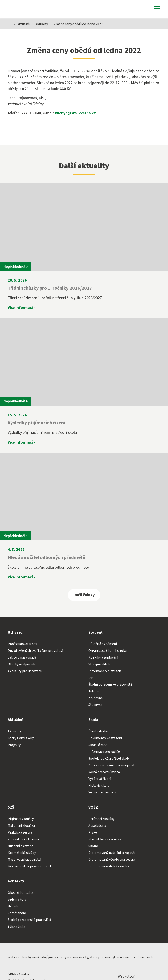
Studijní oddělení (101, 664)
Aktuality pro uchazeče (25, 671)
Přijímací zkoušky (21, 819)
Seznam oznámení (102, 793)
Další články (84, 595)
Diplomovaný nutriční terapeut (112, 853)
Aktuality (45, 24)
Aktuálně (25, 24)
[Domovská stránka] (13, 9)
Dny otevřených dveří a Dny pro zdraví (35, 651)
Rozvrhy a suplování (103, 657)
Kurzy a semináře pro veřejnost (112, 765)
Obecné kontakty (21, 893)
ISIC (91, 678)
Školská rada (98, 745)
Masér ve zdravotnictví (24, 860)
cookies (73, 957)
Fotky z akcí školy (21, 738)
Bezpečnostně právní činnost (30, 866)
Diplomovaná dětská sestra (109, 866)
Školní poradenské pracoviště (110, 685)
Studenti (96, 632)
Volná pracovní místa (104, 772)
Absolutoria (97, 826)
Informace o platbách (105, 671)
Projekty (14, 745)
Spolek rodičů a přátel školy (109, 759)
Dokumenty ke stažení (105, 738)
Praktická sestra (20, 832)
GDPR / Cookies (19, 975)
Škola (93, 720)
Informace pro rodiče (104, 752)
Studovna (95, 705)
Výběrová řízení (100, 779)
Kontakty (16, 881)
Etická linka (16, 927)
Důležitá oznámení (103, 644)
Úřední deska (98, 731)
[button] (156, 9)
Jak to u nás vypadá (22, 657)
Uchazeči (16, 632)
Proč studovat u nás (22, 644)
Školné (94, 846)
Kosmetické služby (22, 853)
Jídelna (94, 691)
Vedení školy (17, 900)
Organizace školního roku (108, 651)
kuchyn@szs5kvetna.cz (76, 113)
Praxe (93, 832)
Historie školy (99, 786)
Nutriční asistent (20, 846)
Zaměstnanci (17, 913)
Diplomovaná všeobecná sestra (112, 860)
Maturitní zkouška (21, 826)
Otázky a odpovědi (21, 664)
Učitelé (13, 906)
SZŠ (11, 808)
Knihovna (95, 698)
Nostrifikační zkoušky (105, 839)
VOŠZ (93, 808)
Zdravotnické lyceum (23, 839)
